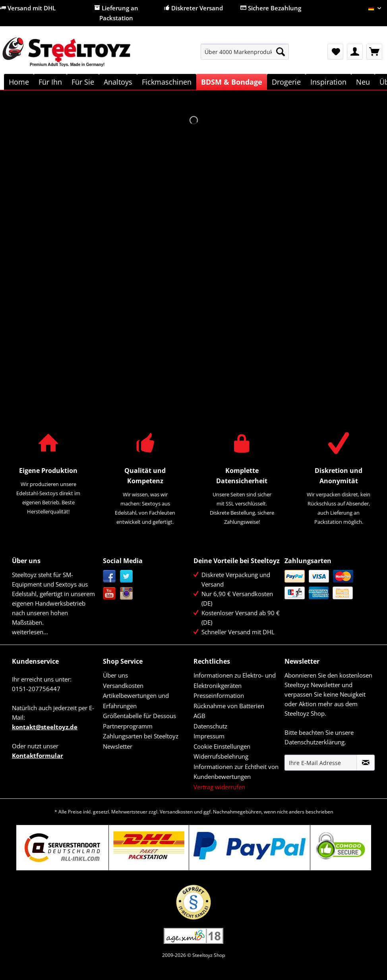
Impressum (209, 736)
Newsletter (118, 746)
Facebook (109, 576)
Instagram (127, 594)
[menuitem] (245, 55)
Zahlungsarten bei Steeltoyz (141, 736)
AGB (199, 716)
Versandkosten (123, 686)
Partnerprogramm (128, 726)
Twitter (127, 576)
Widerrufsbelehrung (221, 756)
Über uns (115, 675)
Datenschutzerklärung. (315, 742)
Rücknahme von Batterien (229, 706)
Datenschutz (210, 726)
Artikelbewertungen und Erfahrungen (136, 701)
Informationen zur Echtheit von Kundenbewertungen (236, 772)
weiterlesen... (30, 632)
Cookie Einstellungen (222, 746)
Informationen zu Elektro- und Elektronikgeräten (235, 680)
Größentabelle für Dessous (139, 716)
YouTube (109, 594)
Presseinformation (219, 695)
